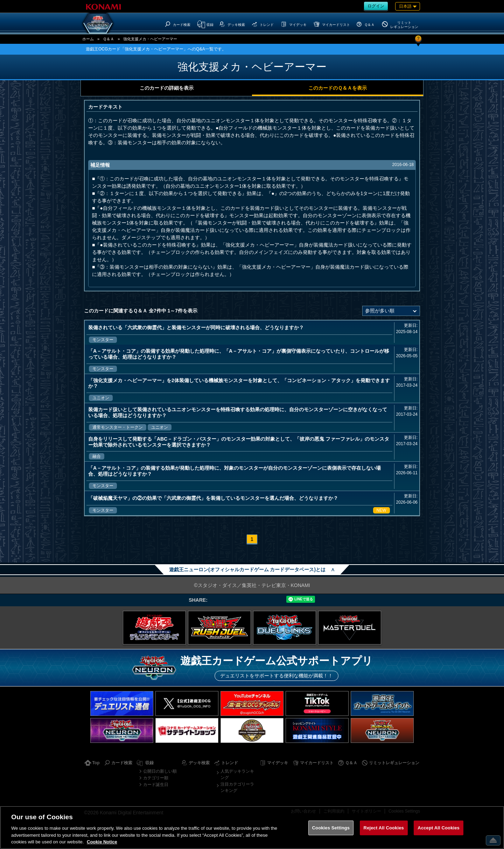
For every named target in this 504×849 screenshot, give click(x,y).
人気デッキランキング (237, 774)
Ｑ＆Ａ (108, 39)
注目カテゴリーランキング (237, 787)
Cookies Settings (331, 828)
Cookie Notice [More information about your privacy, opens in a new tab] (102, 842)
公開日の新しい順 (160, 771)
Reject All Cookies (384, 828)
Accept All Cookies (439, 828)
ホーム (88, 39)
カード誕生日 (156, 785)
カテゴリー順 (156, 778)
